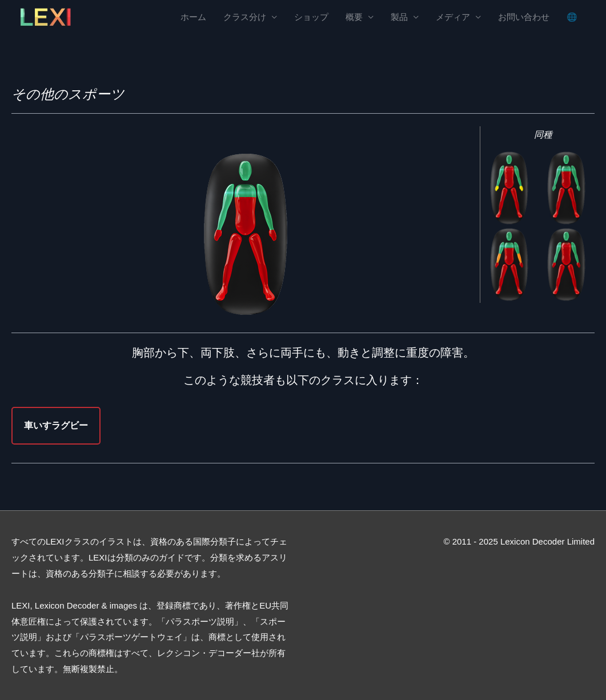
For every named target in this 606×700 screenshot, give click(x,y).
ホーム (193, 17)
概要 (354, 17)
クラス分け (245, 17)
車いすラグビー (56, 425)
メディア (453, 17)
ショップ (311, 17)
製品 (399, 17)
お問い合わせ (524, 17)
